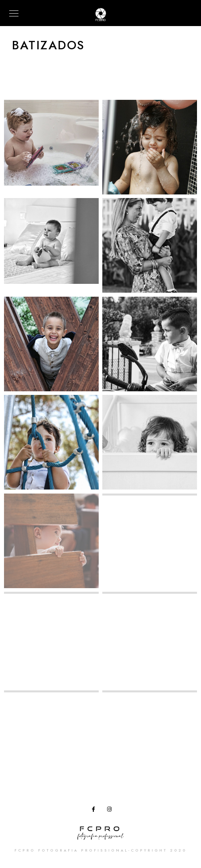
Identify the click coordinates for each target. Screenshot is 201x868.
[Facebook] (96, 811)
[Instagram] (111, 811)
